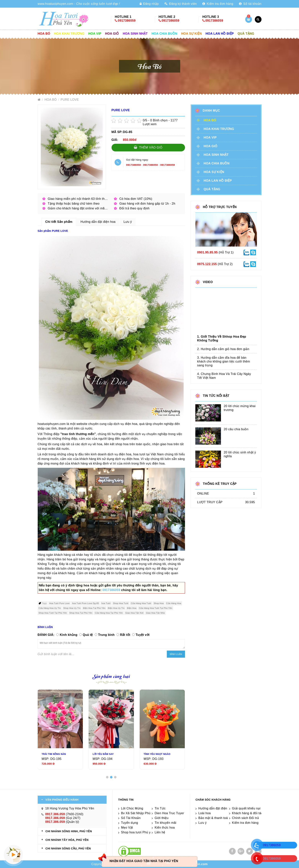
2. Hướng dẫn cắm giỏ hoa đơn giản (223, 349)
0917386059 (127, 21)
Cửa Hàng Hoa (174, 603)
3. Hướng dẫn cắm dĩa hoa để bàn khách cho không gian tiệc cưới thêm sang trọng (224, 361)
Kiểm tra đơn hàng (218, 4)
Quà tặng (246, 34)
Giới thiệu (162, 818)
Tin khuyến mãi (165, 823)
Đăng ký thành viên (181, 4)
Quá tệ (88, 635)
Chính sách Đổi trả (246, 818)
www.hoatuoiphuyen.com (55, 4)
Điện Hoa (132, 608)
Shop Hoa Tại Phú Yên (81, 613)
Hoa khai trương (69, 34)
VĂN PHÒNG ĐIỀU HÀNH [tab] (62, 800)
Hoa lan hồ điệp (220, 34)
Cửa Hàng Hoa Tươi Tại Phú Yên (156, 608)
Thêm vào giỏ (148, 147)
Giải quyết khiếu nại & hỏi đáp (254, 808)
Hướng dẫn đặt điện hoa (216, 808)
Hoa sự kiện (191, 34)
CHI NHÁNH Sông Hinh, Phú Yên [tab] (69, 831)
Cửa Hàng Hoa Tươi (141, 603)
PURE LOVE (70, 100)
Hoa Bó (44, 34)
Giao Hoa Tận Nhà (155, 613)
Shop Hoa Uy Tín (72, 608)
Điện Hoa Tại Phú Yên (94, 608)
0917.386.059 (55, 814)
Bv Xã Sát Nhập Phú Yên (139, 813)
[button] (107, 777)
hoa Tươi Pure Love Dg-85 (86, 603)
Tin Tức (160, 808)
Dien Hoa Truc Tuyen (170, 813)
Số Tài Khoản (131, 818)
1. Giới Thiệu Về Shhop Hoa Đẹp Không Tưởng (222, 338)
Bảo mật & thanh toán (214, 818)
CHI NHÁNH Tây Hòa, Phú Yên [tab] (67, 840)
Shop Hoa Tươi (121, 603)
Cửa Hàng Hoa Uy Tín (50, 608)
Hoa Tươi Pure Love (59, 603)
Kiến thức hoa (165, 828)
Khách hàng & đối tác (247, 813)
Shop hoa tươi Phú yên (138, 832)
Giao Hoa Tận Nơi (134, 613)
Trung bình (106, 635)
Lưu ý (202, 823)
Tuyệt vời (143, 635)
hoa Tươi (106, 603)
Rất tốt (125, 635)
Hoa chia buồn (164, 34)
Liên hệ (160, 832)
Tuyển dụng (130, 823)
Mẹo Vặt (127, 828)
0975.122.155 (207, 264)
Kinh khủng (68, 635)
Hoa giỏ (112, 34)
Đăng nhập (149, 4)
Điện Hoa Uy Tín (116, 608)
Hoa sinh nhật (135, 34)
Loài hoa (205, 813)
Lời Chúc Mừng (132, 808)
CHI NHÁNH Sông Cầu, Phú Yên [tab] (68, 848)
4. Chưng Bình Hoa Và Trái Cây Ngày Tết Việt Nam (224, 376)
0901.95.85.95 (208, 252)
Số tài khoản (250, 4)
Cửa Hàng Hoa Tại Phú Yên (109, 613)
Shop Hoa (159, 603)
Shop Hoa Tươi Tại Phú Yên (53, 613)
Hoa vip (95, 34)
